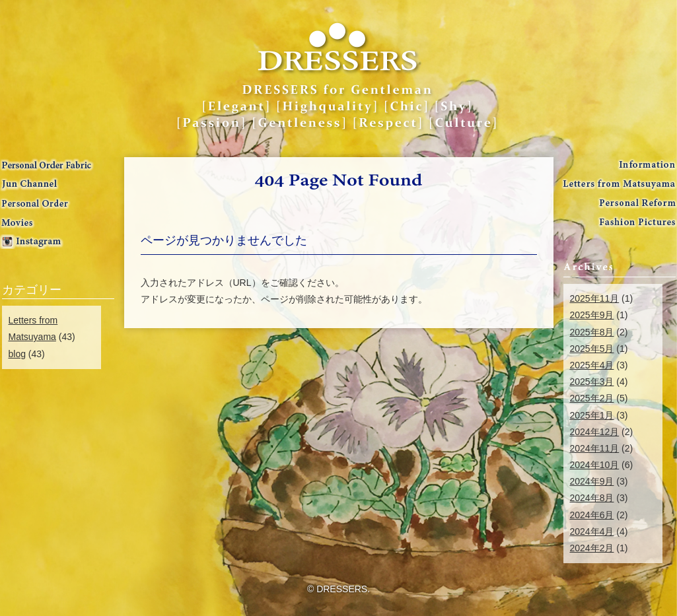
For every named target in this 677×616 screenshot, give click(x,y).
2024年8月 (592, 498)
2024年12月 (595, 432)
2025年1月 (592, 415)
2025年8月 (592, 332)
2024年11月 (595, 448)
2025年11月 (595, 298)
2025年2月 (592, 398)
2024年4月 (592, 531)
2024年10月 (595, 465)
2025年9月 (592, 315)
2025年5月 (592, 349)
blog (17, 354)
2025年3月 (592, 382)
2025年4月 (592, 365)
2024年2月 (592, 548)
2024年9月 (592, 481)
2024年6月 (592, 515)
